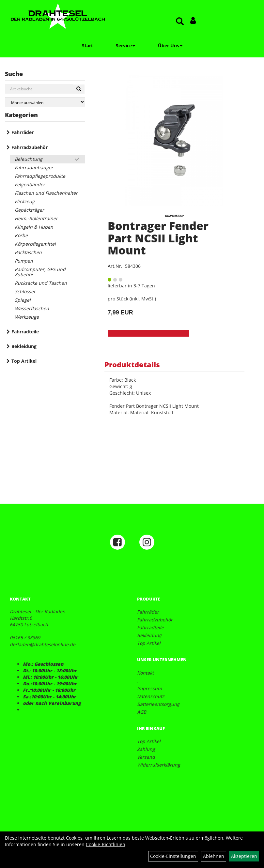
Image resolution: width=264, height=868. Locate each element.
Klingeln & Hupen (34, 227)
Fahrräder (23, 132)
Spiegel (23, 300)
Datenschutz (151, 696)
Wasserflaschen (32, 308)
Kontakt (145, 673)
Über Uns (170, 46)
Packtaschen (28, 252)
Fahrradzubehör (30, 147)
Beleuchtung (29, 159)
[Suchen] (79, 89)
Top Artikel (24, 361)
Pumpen (24, 261)
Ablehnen (214, 856)
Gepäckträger (29, 210)
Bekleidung (24, 346)
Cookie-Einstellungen (173, 856)
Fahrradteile (25, 332)
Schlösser (25, 291)
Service (125, 46)
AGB (142, 712)
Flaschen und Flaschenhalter (46, 193)
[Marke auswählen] (45, 102)
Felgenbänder (30, 184)
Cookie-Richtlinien (106, 844)
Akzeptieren (244, 856)
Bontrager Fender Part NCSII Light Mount (158, 238)
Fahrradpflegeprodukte (40, 176)
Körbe (21, 235)
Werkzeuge (27, 317)
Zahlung (146, 749)
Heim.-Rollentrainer (36, 218)
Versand (146, 757)
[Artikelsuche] (180, 22)
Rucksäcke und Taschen (41, 283)
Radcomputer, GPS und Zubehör (40, 272)
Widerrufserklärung (159, 765)
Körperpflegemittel (35, 244)
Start (87, 46)
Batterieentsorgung (158, 704)
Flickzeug (25, 201)
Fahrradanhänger (34, 168)
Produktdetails (132, 364)
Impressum (149, 688)
